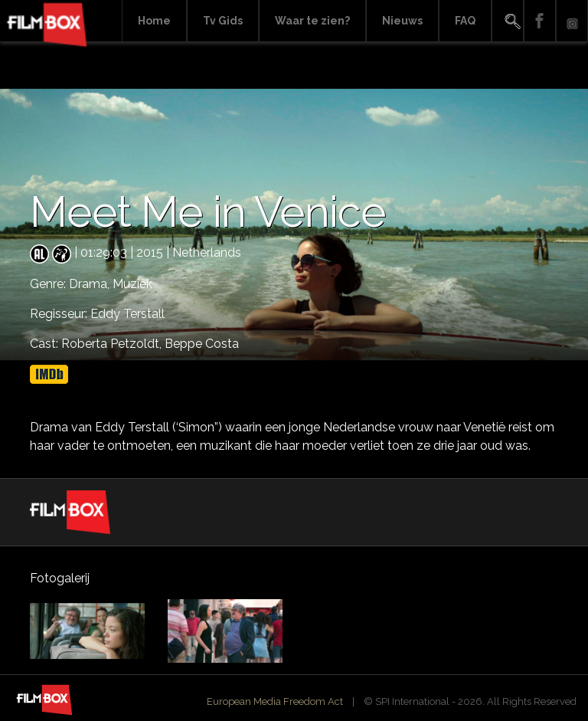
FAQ (465, 21)
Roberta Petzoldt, (113, 344)
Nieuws (402, 21)
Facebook (540, 21)
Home (154, 21)
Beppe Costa (202, 344)
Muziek (132, 284)
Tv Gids (223, 21)
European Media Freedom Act (275, 701)
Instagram (572, 21)
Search (508, 21)
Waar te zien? (312, 21)
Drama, (91, 284)
